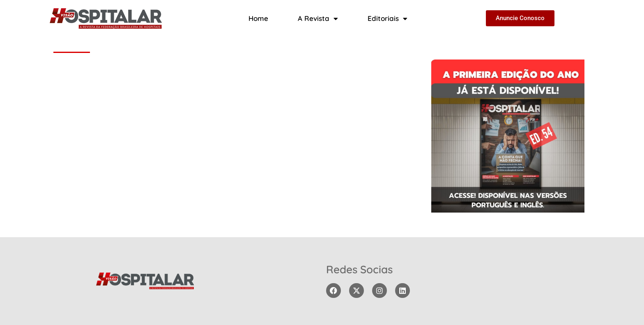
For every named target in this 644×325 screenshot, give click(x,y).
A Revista (318, 19)
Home (258, 18)
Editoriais (388, 19)
